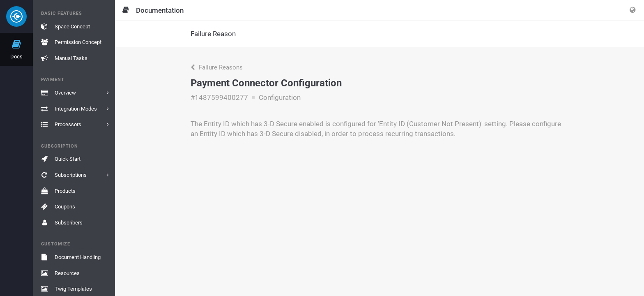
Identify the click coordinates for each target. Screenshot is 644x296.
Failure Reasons (217, 67)
